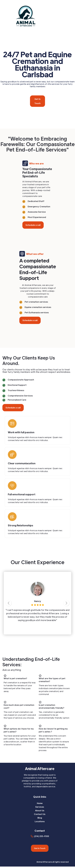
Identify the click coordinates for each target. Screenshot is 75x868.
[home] (34, 16)
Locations (40, 821)
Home (40, 803)
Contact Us (40, 814)
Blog (40, 818)
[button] (74, 16)
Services (40, 807)
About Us (40, 810)
